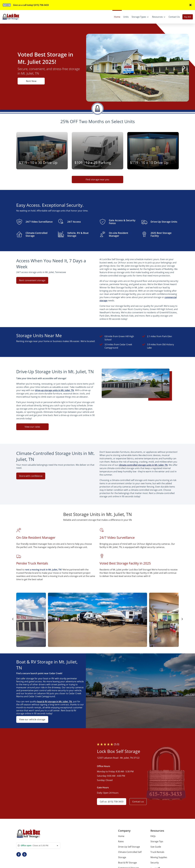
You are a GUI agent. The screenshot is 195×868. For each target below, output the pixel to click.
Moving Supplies (159, 857)
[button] (19, 854)
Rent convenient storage (32, 280)
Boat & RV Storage (127, 863)
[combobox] (38, 846)
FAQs (153, 836)
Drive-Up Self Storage (129, 847)
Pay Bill (188, 17)
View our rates (32, 427)
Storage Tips (157, 841)
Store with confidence (31, 476)
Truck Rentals (157, 852)
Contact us (138, 802)
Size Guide (156, 847)
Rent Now (31, 81)
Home (121, 836)
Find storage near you (97, 179)
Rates (121, 841)
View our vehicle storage (32, 719)
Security (155, 863)
